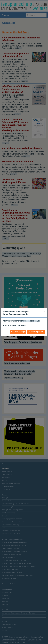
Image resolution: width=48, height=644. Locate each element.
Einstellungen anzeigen (15, 325)
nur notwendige (18, 332)
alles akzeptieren (36, 332)
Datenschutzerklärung (31, 321)
